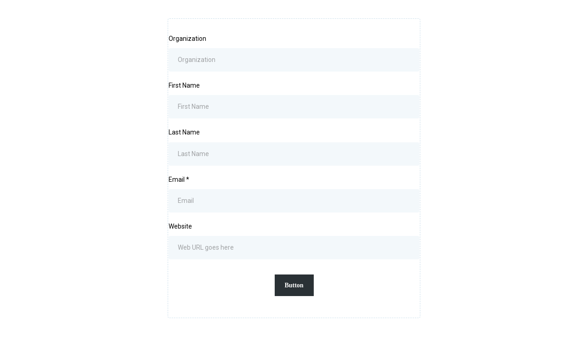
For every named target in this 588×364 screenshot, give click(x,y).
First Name (184, 85)
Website (180, 226)
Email (179, 179)
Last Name (184, 132)
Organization (187, 39)
